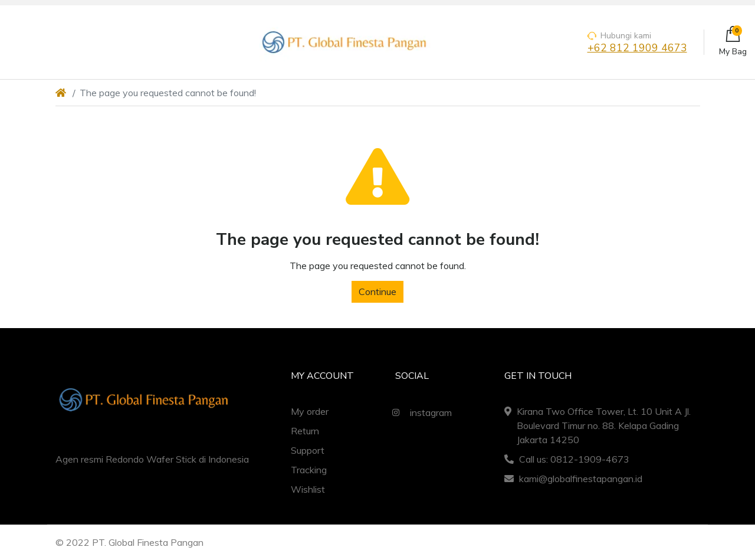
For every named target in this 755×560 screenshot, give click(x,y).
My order (310, 411)
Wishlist (308, 489)
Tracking (309, 470)
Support (308, 450)
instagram (419, 412)
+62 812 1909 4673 (637, 48)
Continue (377, 292)
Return (305, 431)
